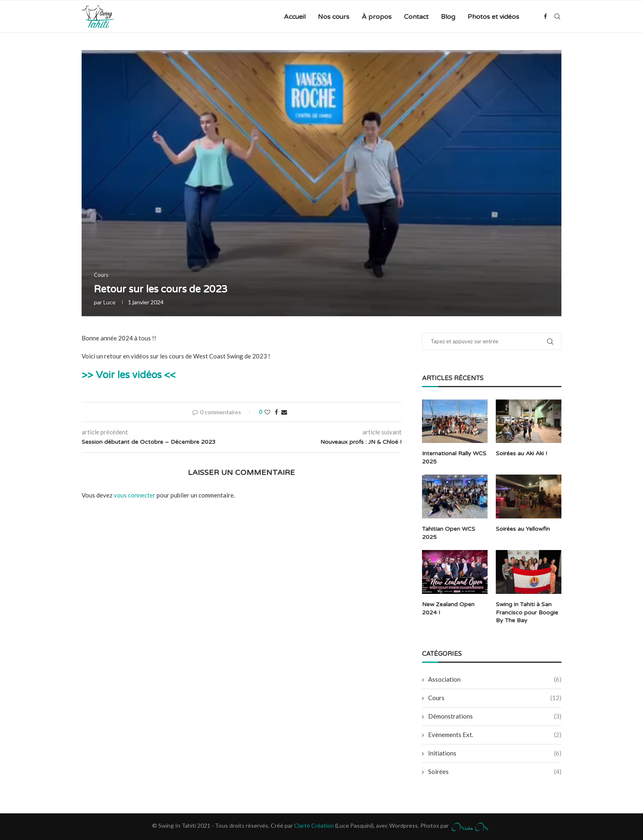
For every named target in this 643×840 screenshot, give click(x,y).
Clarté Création (314, 825)
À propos (377, 17)
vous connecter (135, 495)
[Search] (557, 17)
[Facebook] (545, 17)
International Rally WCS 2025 (454, 458)
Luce (109, 302)
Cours (495, 697)
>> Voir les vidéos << (129, 375)
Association (495, 679)
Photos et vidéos (493, 17)
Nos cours (334, 17)
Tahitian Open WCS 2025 (449, 533)
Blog (448, 17)
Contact (416, 17)
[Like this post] (267, 412)
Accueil (295, 17)
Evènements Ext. (495, 734)
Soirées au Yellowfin (523, 529)
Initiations (495, 753)
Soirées (495, 771)
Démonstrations (495, 716)
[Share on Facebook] (276, 412)
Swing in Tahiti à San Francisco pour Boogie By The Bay (527, 612)
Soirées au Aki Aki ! (521, 453)
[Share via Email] (284, 412)
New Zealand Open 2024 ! (448, 608)
